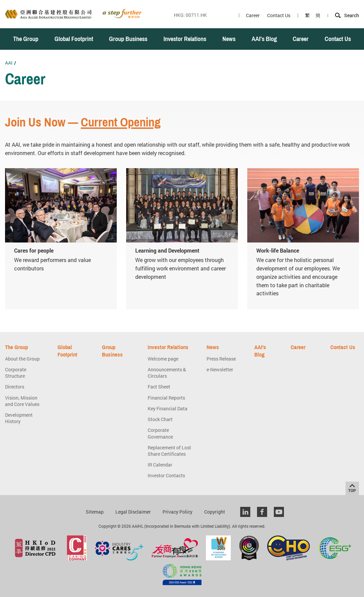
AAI (9, 63)
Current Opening (121, 122)
